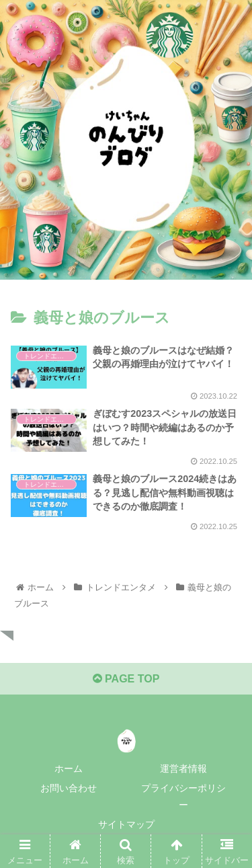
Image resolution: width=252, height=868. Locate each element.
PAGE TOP (126, 679)
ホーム (69, 768)
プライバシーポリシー (183, 796)
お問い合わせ (69, 788)
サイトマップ (126, 824)
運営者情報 (183, 768)
